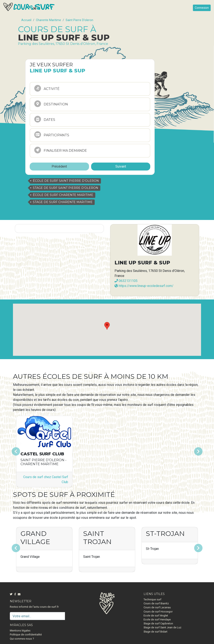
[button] (27, 451)
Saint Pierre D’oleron (79, 20)
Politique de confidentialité (26, 635)
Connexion (202, 8)
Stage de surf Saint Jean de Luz (162, 627)
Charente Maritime (48, 20)
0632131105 (126, 281)
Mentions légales (20, 631)
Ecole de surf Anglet (156, 616)
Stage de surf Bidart (155, 632)
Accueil (26, 20)
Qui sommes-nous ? (22, 639)
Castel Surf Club (42, 454)
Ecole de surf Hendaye (157, 619)
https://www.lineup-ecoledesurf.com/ (144, 286)
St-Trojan (165, 534)
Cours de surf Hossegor (158, 612)
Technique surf (152, 599)
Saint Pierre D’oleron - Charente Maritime (43, 462)
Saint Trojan (97, 537)
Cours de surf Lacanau (157, 607)
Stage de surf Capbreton (158, 623)
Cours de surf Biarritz (156, 603)
